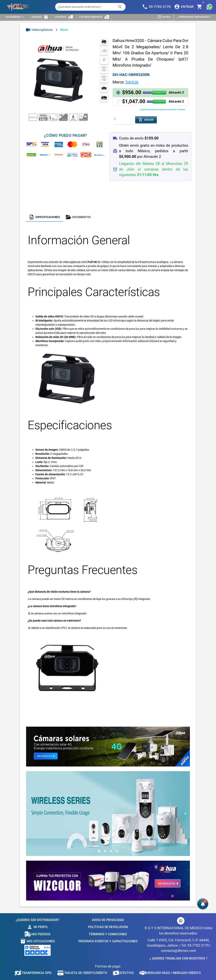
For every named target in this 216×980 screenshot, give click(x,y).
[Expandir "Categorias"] (15, 17)
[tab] (45, 217)
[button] (150, 93)
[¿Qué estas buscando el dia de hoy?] (86, 7)
